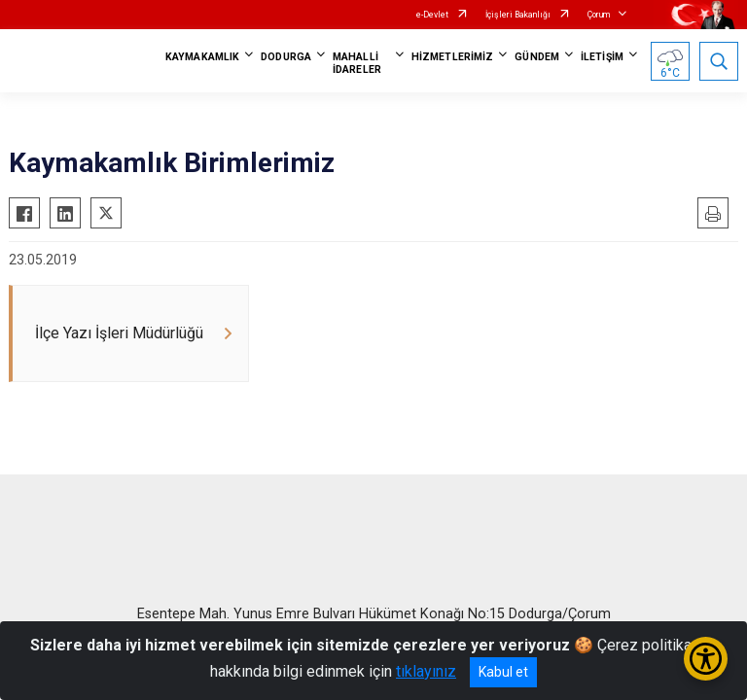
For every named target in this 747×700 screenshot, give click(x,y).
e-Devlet (432, 15)
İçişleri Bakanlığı (518, 15)
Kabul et (503, 672)
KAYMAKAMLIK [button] (202, 57)
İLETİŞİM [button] (602, 57)
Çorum (599, 15)
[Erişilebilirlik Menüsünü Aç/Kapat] (706, 659)
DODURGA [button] (286, 57)
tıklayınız (426, 671)
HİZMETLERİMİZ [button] (452, 57)
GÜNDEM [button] (537, 57)
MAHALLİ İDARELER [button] (357, 63)
